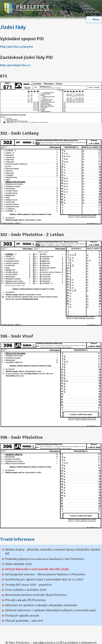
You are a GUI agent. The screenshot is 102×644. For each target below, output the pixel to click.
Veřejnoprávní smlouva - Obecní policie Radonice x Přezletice (45, 574)
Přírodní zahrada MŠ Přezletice (25, 600)
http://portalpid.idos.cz (15, 65)
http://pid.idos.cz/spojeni (16, 47)
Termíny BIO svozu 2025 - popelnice (28, 585)
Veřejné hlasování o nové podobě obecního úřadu (37, 569)
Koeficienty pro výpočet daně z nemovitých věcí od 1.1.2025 (44, 579)
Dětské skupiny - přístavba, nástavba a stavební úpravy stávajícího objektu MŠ (53, 552)
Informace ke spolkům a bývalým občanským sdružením (41, 605)
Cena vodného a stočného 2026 (26, 590)
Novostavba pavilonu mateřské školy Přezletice (36, 595)
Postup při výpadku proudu (22, 616)
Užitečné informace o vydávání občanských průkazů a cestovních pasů (50, 610)
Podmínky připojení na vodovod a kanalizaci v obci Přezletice (45, 559)
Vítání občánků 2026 (18, 564)
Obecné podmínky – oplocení (24, 621)
